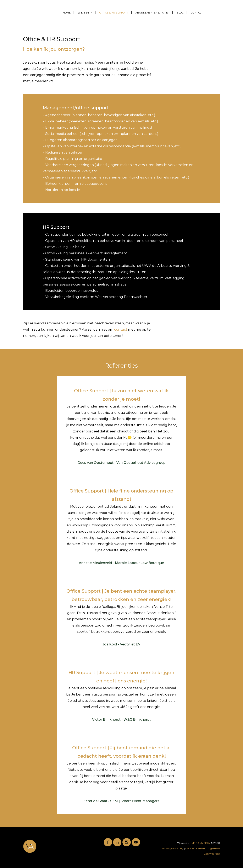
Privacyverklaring (173, 848)
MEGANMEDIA (201, 843)
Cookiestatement (196, 848)
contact (121, 329)
